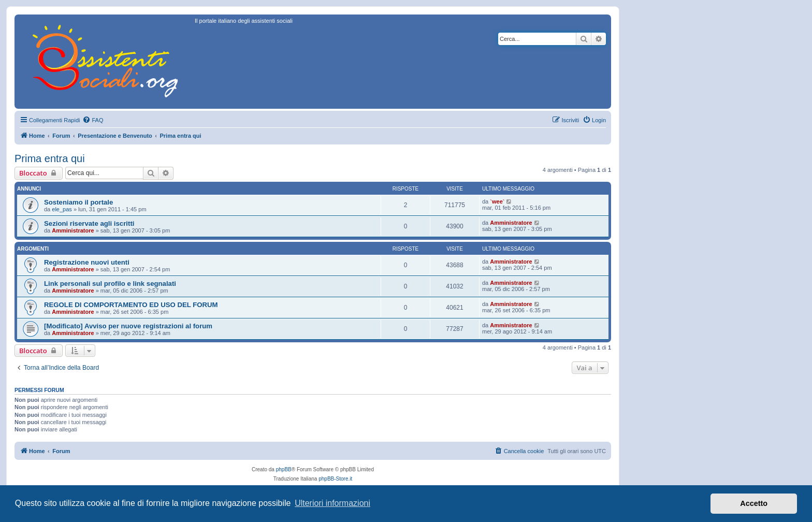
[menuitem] (93, 120)
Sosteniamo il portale (78, 202)
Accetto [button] (754, 503)
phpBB (284, 469)
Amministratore (73, 230)
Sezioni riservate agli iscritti (89, 223)
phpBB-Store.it (335, 479)
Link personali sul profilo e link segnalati (110, 284)
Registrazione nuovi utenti (87, 262)
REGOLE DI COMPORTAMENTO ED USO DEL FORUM (131, 305)
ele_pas (62, 209)
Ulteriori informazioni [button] (332, 503)
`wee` (497, 201)
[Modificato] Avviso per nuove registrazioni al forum (128, 326)
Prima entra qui (50, 158)
